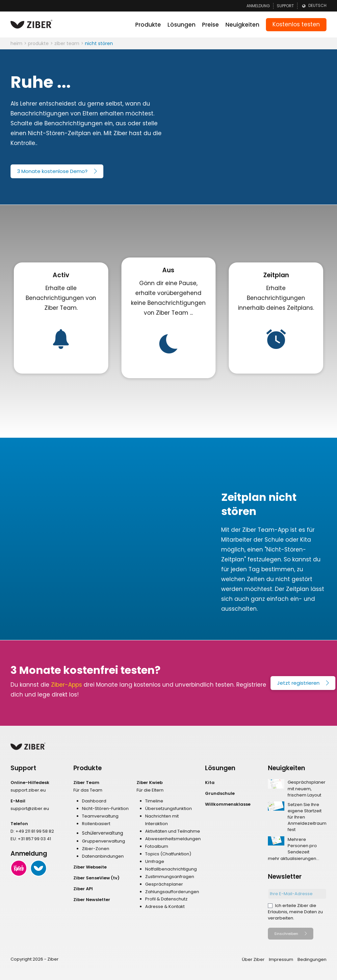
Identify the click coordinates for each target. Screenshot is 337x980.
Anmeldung (258, 6)
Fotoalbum (157, 846)
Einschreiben (286, 934)
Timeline (154, 801)
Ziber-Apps (66, 685)
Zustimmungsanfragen (170, 877)
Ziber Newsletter (92, 900)
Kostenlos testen (296, 24)
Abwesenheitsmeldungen (173, 839)
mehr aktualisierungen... (294, 858)
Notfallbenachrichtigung (171, 869)
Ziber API (83, 889)
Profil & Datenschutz (166, 899)
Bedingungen (312, 959)
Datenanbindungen (103, 856)
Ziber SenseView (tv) (96, 878)
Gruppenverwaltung (104, 841)
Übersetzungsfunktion (168, 809)
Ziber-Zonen (96, 849)
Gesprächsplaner (164, 884)
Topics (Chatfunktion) (168, 854)
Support (285, 6)
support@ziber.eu (30, 809)
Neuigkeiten (242, 25)
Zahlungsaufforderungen (172, 892)
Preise (210, 25)
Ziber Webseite (90, 867)
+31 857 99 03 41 (34, 839)
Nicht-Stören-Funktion (105, 809)
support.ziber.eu (28, 790)
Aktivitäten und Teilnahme (173, 831)
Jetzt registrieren (298, 683)
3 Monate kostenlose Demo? (52, 171)
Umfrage (155, 861)
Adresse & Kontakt (165, 907)
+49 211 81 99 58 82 (35, 831)
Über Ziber (253, 959)
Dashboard (94, 801)
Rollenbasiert (96, 824)
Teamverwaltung (100, 816)
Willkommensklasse (228, 804)
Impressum (281, 959)
